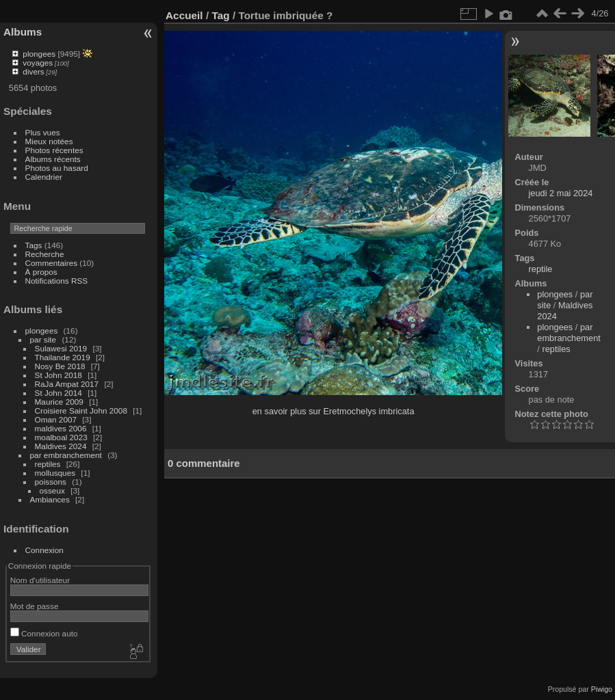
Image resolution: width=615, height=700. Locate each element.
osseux (52, 490)
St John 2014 (58, 393)
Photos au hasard (57, 168)
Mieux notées (49, 141)
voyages (38, 63)
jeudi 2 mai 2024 (561, 193)
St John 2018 (58, 375)
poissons (51, 482)
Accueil (184, 15)
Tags (34, 245)
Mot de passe (35, 606)
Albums (23, 32)
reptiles (48, 464)
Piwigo (602, 689)
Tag (220, 15)
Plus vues (43, 132)
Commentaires (52, 263)
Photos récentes (54, 150)
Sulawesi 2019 (61, 348)
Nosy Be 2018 (60, 366)
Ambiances (50, 499)
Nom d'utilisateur (40, 580)
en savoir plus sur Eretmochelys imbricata (333, 411)
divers (33, 71)
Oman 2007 (56, 419)
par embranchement (66, 455)
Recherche (45, 254)
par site (43, 339)
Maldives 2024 (61, 446)
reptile (541, 269)
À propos (41, 272)
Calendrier (44, 177)
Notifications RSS (57, 281)
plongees (39, 54)
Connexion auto (44, 633)
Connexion (44, 550)
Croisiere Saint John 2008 (81, 410)
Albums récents (53, 159)
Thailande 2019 (63, 357)
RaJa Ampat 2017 (67, 384)
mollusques (55, 473)
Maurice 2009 (59, 402)
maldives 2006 (61, 428)
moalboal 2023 (61, 437)
